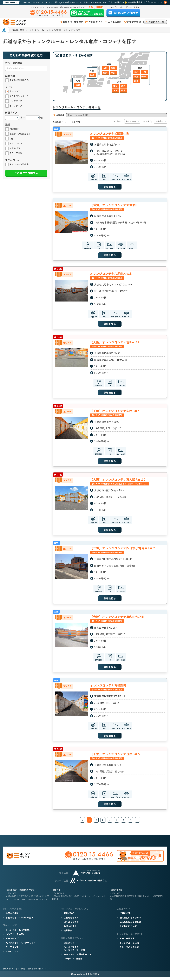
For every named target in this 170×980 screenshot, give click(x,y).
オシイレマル (12, 955)
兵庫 (113, 68)
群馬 (136, 81)
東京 (136, 72)
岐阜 (123, 90)
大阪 (105, 68)
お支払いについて (128, 929)
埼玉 (136, 77)
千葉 (144, 72)
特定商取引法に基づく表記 (14, 972)
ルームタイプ (12, 942)
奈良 (113, 73)
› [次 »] (138, 823)
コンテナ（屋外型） (15, 937)
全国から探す (12, 916)
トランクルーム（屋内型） (19, 933)
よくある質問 (115, 22)
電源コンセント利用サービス (78, 958)
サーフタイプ (12, 950)
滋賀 (105, 73)
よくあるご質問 (71, 925)
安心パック (69, 946)
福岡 (78, 85)
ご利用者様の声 (71, 921)
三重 (115, 90)
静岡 (123, 86)
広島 (92, 75)
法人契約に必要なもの (130, 925)
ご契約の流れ (126, 916)
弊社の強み (69, 916)
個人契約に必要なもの (130, 921)
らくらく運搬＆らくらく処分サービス (74, 952)
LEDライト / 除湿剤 (73, 962)
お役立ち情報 (134, 22)
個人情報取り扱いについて (39, 972)
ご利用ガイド (96, 22)
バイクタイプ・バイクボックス (21, 946)
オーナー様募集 (127, 942)
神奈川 (144, 76)
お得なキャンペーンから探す (20, 921)
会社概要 (68, 934)
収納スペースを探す (73, 22)
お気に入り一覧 (156, 22)
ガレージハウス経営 (129, 950)
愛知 (115, 86)
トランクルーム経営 (129, 946)
